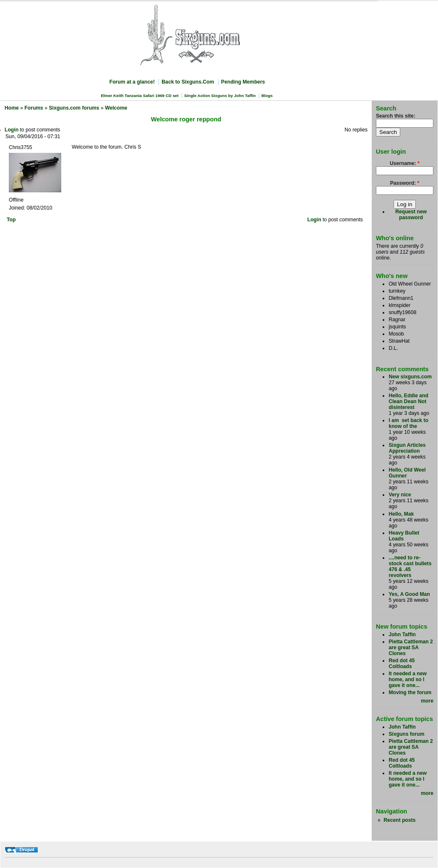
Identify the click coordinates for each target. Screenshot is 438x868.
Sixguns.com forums (74, 108)
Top (11, 220)
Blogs (267, 96)
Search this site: (396, 116)
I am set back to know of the (408, 423)
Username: (405, 163)
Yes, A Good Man (409, 594)
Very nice (400, 495)
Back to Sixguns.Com (188, 82)
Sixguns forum (406, 734)
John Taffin (402, 635)
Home (12, 108)
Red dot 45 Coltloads (401, 663)
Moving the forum (410, 692)
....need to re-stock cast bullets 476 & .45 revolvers (410, 566)
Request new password (411, 215)
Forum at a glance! (132, 82)
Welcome (116, 108)
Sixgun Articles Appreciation (407, 448)
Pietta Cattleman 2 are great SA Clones (411, 648)
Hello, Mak (401, 514)
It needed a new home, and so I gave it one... (408, 679)
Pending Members (243, 82)
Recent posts (399, 820)
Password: (405, 183)
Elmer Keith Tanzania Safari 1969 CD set (139, 96)
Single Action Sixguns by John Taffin (220, 96)
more (427, 701)
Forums (34, 108)
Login (12, 130)
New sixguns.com (410, 377)
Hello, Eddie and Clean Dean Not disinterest (408, 401)
